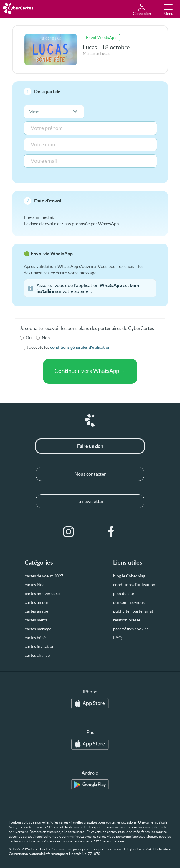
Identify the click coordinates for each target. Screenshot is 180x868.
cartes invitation (40, 646)
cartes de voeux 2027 (44, 576)
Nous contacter (90, 474)
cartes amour (37, 602)
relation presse (127, 620)
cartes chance (37, 655)
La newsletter (90, 501)
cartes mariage (38, 629)
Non (46, 338)
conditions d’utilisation (134, 585)
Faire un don (90, 446)
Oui (29, 338)
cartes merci (36, 620)
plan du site (124, 594)
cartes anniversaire (42, 594)
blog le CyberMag (129, 576)
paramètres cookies (131, 629)
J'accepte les (68, 347)
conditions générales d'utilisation (80, 347)
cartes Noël (35, 585)
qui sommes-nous (129, 602)
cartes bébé (35, 638)
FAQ (117, 638)
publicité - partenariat (133, 611)
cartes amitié (36, 611)
